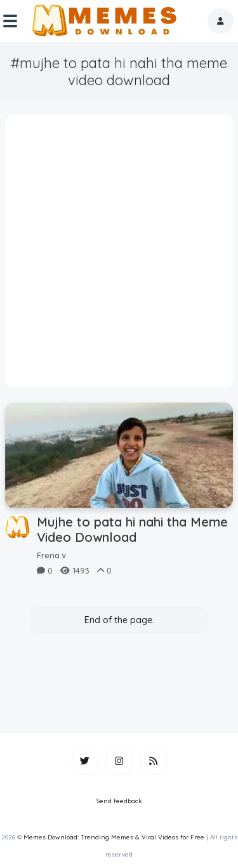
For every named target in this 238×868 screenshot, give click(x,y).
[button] (221, 21)
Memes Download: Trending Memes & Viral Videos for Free (114, 837)
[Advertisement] (119, 255)
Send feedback (119, 801)
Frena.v (51, 555)
